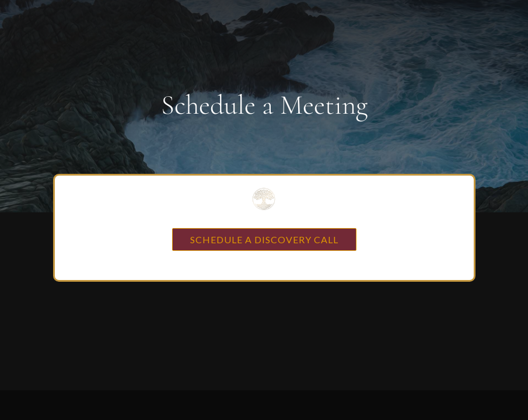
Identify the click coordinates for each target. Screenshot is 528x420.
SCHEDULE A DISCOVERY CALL (264, 239)
